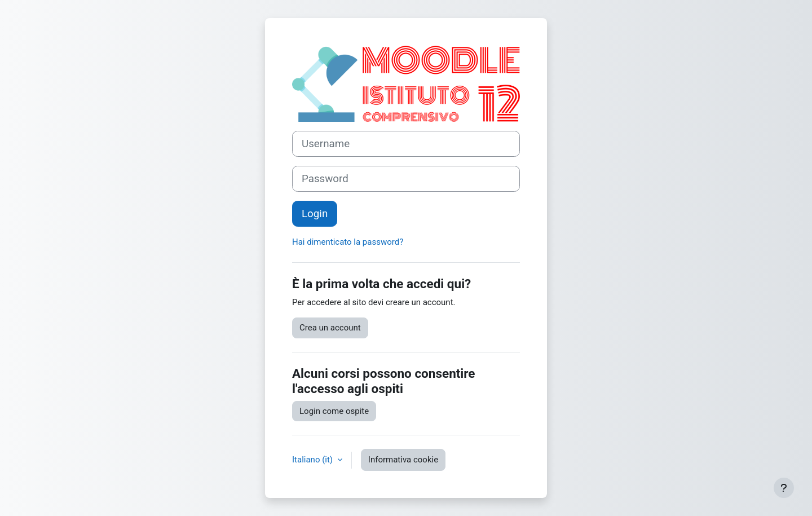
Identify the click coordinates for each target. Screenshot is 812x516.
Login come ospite (334, 411)
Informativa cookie (403, 460)
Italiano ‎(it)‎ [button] (314, 460)
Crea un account (330, 328)
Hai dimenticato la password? (348, 242)
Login (315, 214)
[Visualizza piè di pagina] (784, 488)
